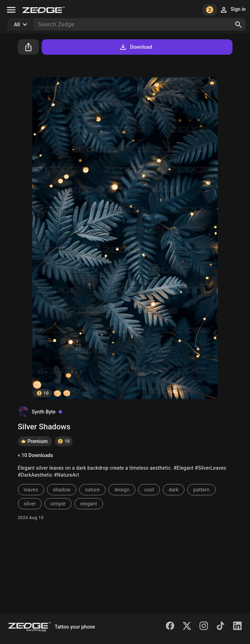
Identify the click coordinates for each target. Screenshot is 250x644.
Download (136, 47)
